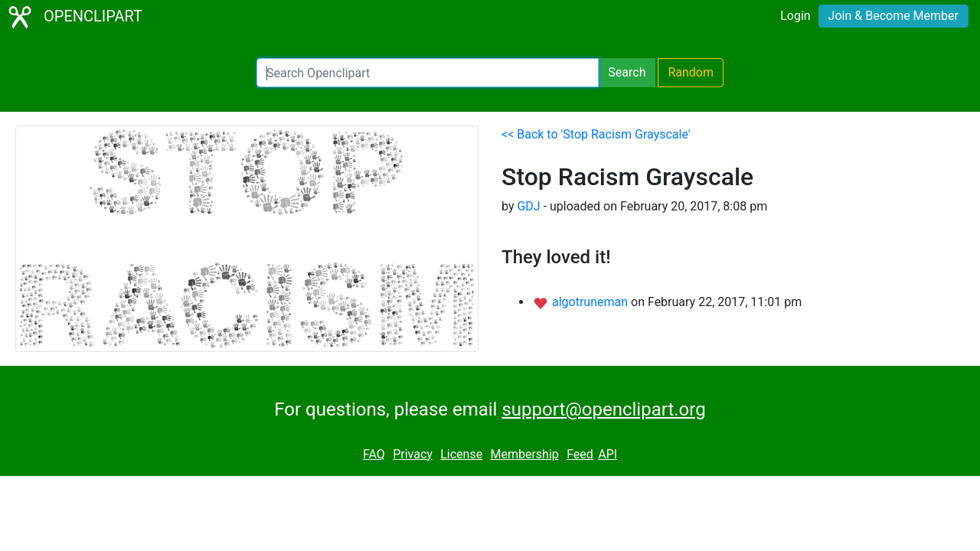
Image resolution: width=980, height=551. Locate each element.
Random (691, 72)
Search (627, 72)
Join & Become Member (893, 16)
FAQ (374, 454)
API (608, 454)
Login (795, 16)
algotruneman (591, 302)
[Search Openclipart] (428, 73)
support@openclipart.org (603, 409)
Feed (580, 454)
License (461, 454)
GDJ (528, 206)
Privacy (413, 454)
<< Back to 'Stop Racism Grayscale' (596, 134)
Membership (524, 454)
